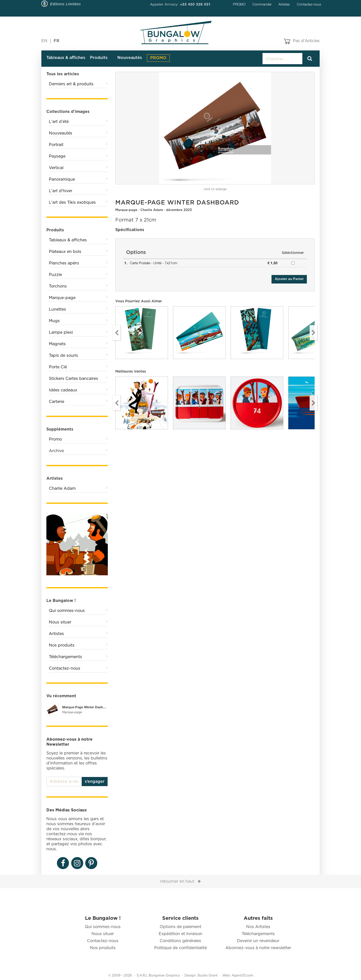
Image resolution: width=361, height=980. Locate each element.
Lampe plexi (61, 332)
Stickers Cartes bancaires (73, 379)
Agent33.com (242, 976)
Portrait (56, 145)
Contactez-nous (309, 4)
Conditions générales (180, 941)
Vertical (56, 168)
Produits (99, 58)
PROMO (239, 4)
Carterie (57, 402)
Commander (262, 4)
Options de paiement (180, 927)
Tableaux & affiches (66, 58)
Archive (56, 451)
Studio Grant (207, 976)
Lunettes (57, 309)
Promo (55, 439)
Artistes (284, 4)
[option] (215, 128)
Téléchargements (65, 657)
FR (57, 41)
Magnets (57, 344)
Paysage (57, 156)
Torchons (58, 286)
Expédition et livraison (180, 934)
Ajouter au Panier (289, 279)
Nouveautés (130, 58)
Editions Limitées (66, 4)
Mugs (54, 321)
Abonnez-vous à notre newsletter (258, 948)
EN (44, 41)
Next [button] (313, 333)
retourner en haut (177, 881)
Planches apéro (64, 263)
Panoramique (62, 179)
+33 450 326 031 (195, 4)
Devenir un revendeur (258, 941)
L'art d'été (59, 122)
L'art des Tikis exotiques (72, 202)
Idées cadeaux (63, 390)
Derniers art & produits (71, 84)
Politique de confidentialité (180, 948)
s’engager (95, 782)
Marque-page (62, 298)
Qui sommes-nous (67, 611)
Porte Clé (58, 367)
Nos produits (62, 645)
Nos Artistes (258, 927)
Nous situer (60, 622)
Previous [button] (117, 333)
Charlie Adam (62, 488)
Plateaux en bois (65, 252)
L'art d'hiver (61, 191)
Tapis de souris (63, 356)
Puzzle (55, 275)
